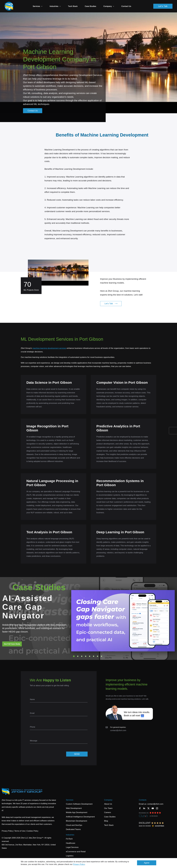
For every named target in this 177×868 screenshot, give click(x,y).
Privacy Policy (79, 864)
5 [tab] (90, 652)
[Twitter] (148, 804)
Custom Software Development (79, 800)
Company (108, 796)
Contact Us (133, 4)
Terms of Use (20, 827)
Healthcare (71, 839)
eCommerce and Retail (76, 848)
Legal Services (72, 843)
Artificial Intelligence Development (80, 813)
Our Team (108, 804)
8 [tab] (101, 652)
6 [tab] (94, 652)
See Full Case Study (12, 640)
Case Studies (97, 4)
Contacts (143, 796)
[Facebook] (140, 804)
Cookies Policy (32, 827)
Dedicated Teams (73, 826)
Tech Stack (80, 4)
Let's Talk (163, 4)
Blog (106, 817)
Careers (107, 809)
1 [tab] (74, 652)
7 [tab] (98, 652)
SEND (77, 750)
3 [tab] (82, 652)
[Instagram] (157, 804)
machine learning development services (49, 344)
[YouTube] (153, 804)
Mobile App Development (77, 809)
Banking (69, 856)
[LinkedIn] (144, 804)
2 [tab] (78, 652)
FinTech (69, 835)
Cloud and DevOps (74, 821)
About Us (108, 800)
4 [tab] (86, 652)
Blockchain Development (76, 817)
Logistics (70, 852)
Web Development (74, 804)
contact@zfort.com (118, 727)
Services (44, 4)
